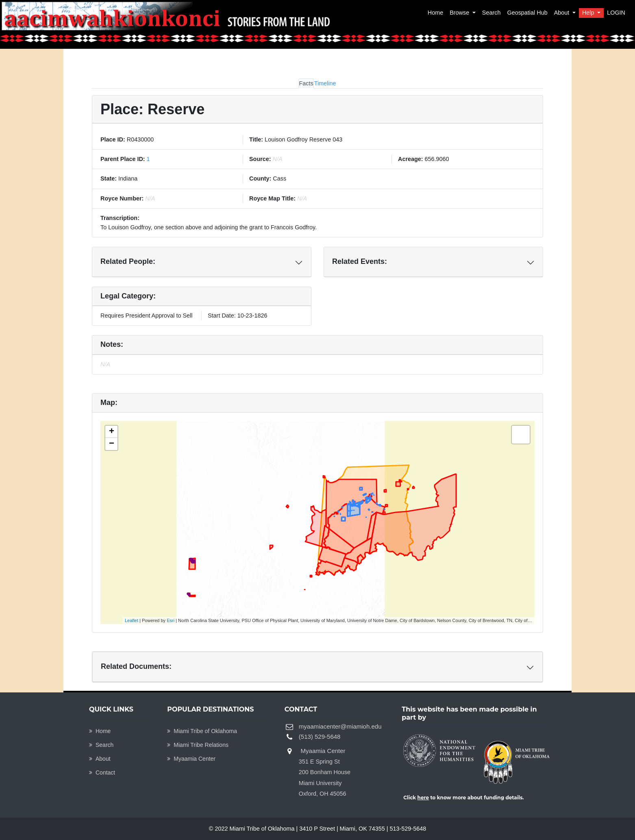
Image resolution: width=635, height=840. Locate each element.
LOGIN (616, 13)
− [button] (112, 444)
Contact (102, 773)
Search (491, 13)
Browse (460, 13)
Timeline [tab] (325, 83)
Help (589, 13)
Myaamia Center (191, 759)
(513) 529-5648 (320, 737)
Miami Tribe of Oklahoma (202, 731)
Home (435, 13)
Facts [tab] (306, 83)
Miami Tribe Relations (198, 745)
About (563, 13)
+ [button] (112, 432)
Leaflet (132, 620)
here (423, 798)
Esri (171, 620)
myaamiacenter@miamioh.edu (340, 726)
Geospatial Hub (527, 13)
